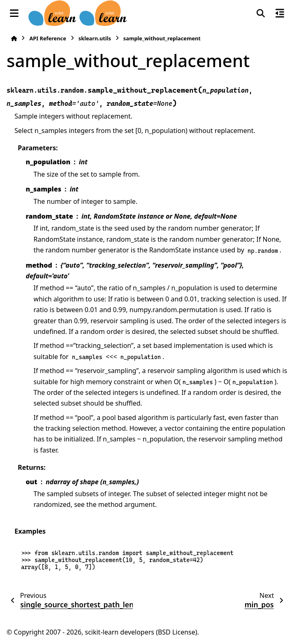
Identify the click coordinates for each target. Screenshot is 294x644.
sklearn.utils (95, 38)
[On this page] (280, 13)
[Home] (14, 38)
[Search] (261, 13)
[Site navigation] (14, 13)
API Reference (47, 38)
